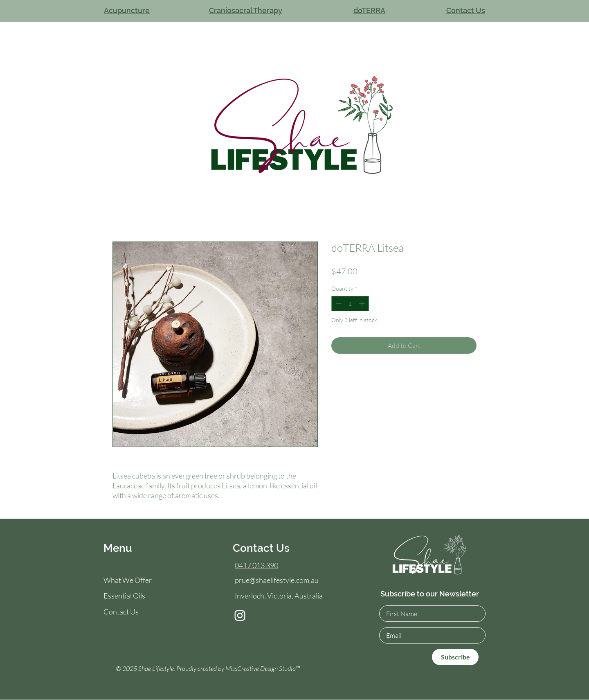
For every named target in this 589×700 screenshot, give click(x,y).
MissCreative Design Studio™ (263, 668)
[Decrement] (338, 304)
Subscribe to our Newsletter (430, 594)
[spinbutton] (350, 304)
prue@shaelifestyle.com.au (277, 580)
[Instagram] (240, 615)
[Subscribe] (455, 657)
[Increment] (363, 304)
